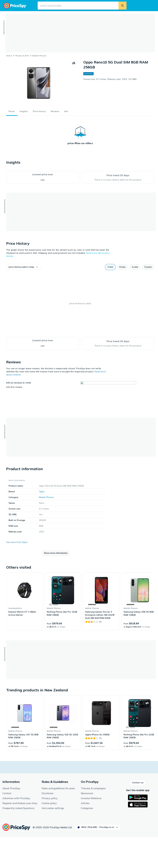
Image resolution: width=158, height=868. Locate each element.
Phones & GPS (22, 56)
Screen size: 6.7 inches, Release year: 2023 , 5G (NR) (110, 79)
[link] (24, 632)
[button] (24, 267)
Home (9, 56)
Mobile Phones (39, 56)
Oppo (42, 522)
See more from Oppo (17, 573)
